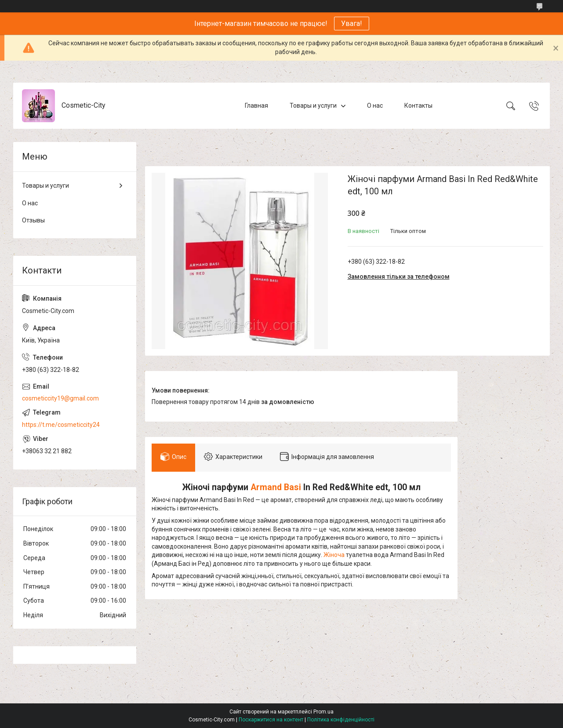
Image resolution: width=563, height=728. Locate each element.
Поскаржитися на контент (271, 720)
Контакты (418, 106)
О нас (375, 106)
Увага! (352, 24)
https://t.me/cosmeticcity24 (61, 425)
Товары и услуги (313, 106)
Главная (256, 106)
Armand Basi (276, 487)
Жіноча (334, 555)
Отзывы (33, 220)
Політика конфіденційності (341, 720)
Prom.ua (323, 712)
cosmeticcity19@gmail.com (60, 398)
